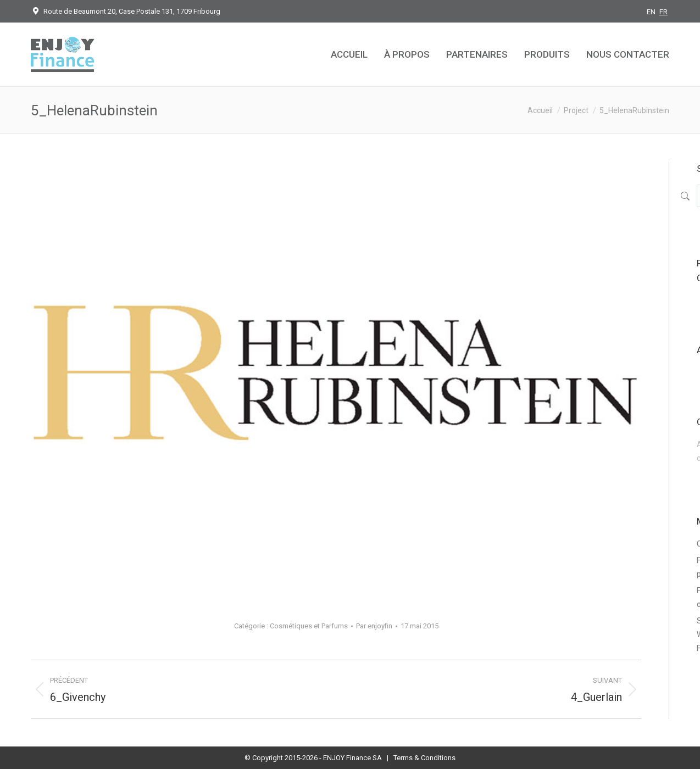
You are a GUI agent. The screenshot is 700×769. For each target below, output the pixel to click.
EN (651, 12)
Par (374, 626)
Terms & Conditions (424, 758)
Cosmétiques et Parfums (309, 626)
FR (663, 12)
